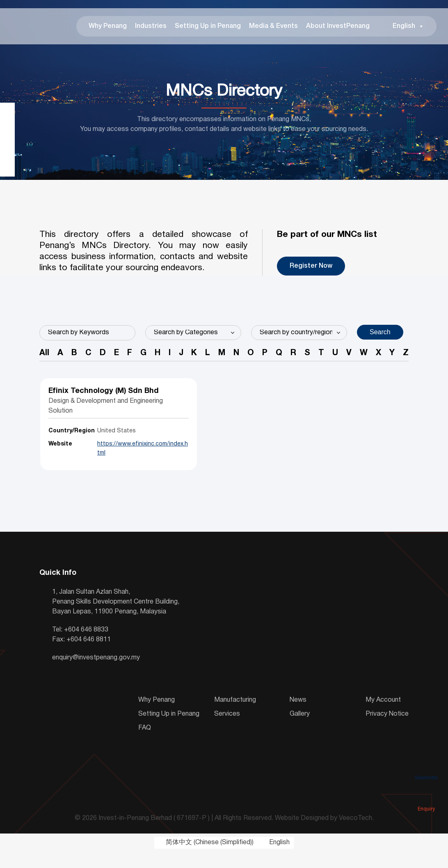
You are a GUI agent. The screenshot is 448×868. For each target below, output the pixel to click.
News (298, 716)
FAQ (145, 744)
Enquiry (426, 797)
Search (380, 337)
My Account (383, 716)
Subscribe (426, 766)
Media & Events (266, 29)
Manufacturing (235, 716)
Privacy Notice (387, 730)
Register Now (311, 271)
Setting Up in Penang (201, 29)
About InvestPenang (331, 29)
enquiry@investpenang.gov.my (96, 674)
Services (227, 730)
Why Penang (101, 29)
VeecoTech (355, 835)
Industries (144, 29)
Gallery (300, 730)
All (44, 359)
